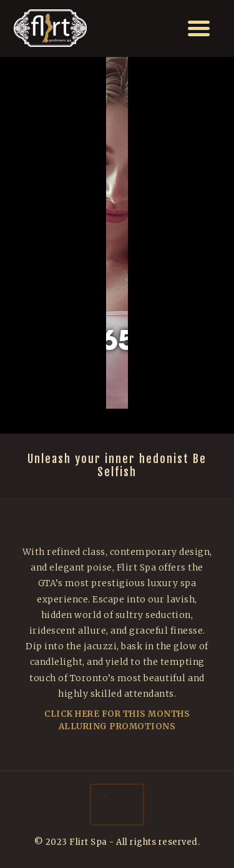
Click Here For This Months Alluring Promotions (117, 720)
